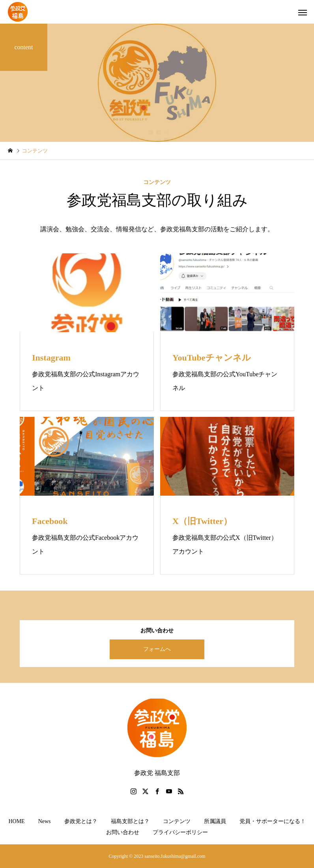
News (45, 821)
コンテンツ (177, 821)
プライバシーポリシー (180, 832)
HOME (16, 821)
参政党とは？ (81, 821)
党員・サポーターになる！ (273, 821)
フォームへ (157, 649)
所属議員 (215, 821)
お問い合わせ (123, 832)
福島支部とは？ (130, 821)
